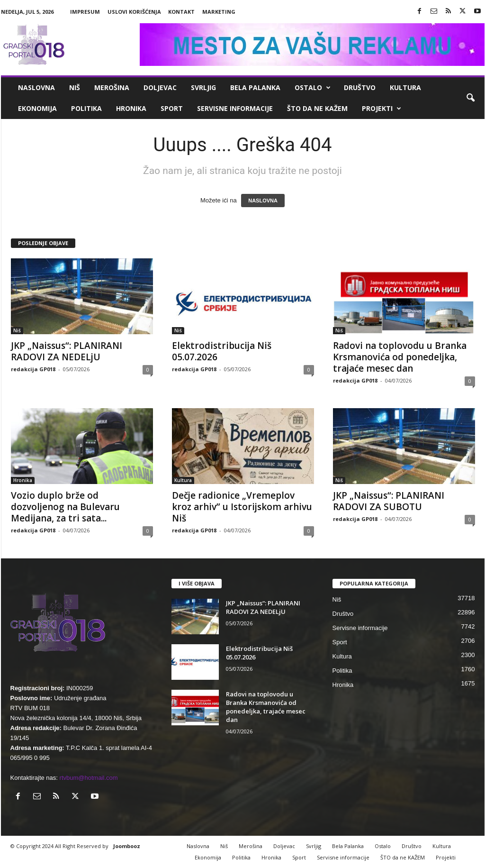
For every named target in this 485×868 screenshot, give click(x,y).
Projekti (382, 109)
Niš (75, 87)
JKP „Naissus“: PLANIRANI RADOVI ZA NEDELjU (67, 351)
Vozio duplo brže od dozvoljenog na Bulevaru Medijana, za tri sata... (65, 507)
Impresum (85, 12)
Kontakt (181, 12)
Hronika (131, 108)
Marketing (219, 12)
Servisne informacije (235, 108)
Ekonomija (37, 108)
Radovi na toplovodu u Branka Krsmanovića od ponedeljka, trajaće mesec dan (400, 357)
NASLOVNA (263, 201)
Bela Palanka (255, 87)
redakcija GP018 (33, 369)
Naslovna (36, 87)
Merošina (112, 87)
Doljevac (160, 87)
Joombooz (127, 846)
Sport (172, 108)
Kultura (405, 87)
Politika (86, 108)
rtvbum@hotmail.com (89, 778)
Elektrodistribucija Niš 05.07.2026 (222, 351)
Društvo (360, 87)
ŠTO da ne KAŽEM (317, 108)
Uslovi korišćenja (134, 12)
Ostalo (313, 88)
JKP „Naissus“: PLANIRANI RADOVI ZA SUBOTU (389, 501)
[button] (470, 98)
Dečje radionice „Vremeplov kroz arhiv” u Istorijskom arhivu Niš (242, 507)
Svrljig (203, 87)
